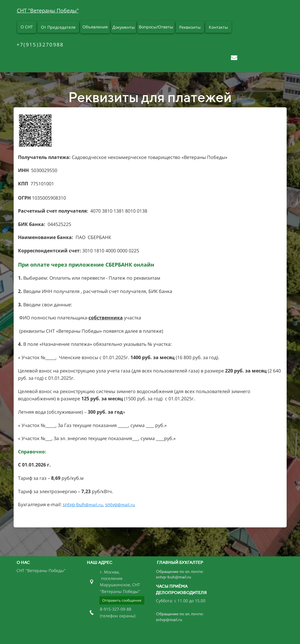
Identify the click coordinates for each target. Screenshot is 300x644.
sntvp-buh (83, 504)
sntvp (120, 504)
